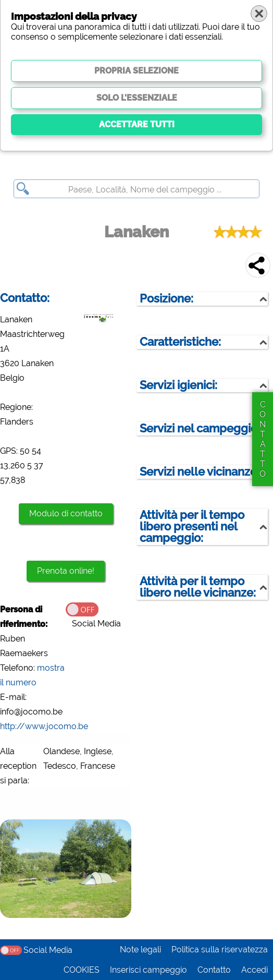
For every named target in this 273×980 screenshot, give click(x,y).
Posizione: (166, 299)
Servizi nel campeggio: (200, 428)
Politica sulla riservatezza (220, 949)
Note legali (140, 949)
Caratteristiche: (180, 342)
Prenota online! (66, 571)
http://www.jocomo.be (44, 726)
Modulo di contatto (66, 513)
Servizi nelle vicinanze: (200, 472)
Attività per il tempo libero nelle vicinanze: (198, 587)
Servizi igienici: (178, 385)
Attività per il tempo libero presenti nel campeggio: (192, 527)
